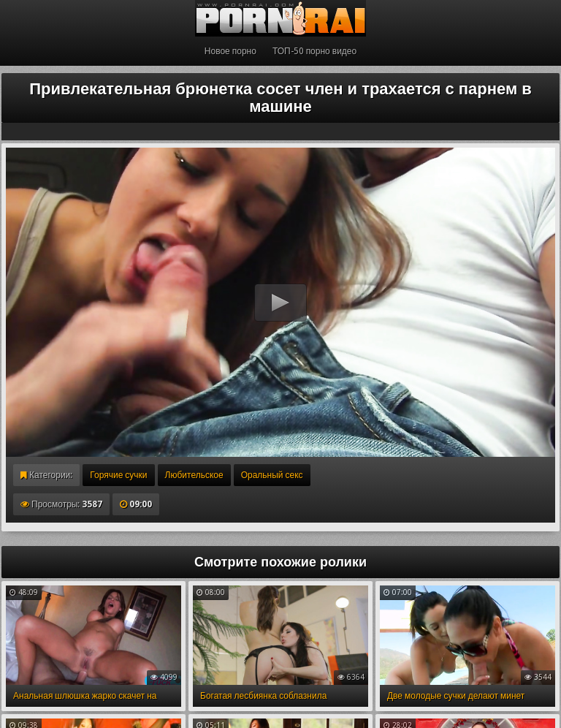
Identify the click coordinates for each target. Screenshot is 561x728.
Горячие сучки (118, 475)
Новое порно (230, 51)
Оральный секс (272, 475)
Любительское (194, 475)
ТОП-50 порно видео (314, 51)
